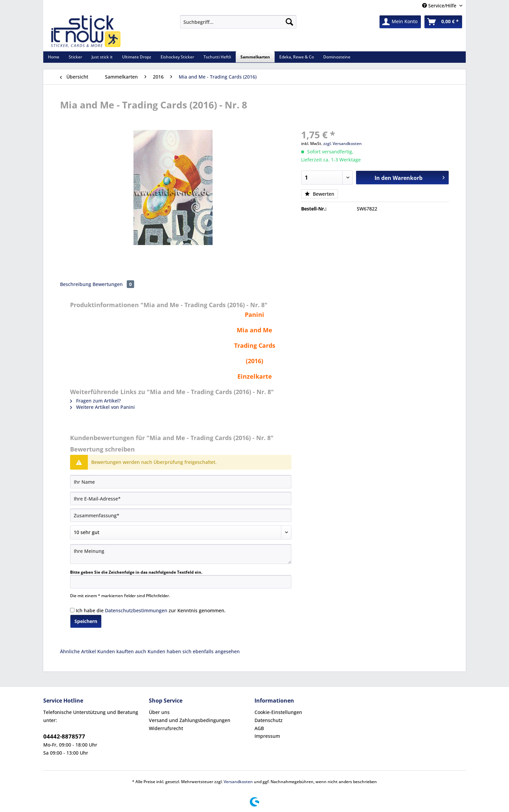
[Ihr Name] (181, 482)
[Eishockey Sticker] (177, 57)
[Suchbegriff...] (238, 22)
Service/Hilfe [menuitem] (440, 6)
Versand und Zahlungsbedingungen (190, 720)
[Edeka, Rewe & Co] (297, 57)
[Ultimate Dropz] (137, 57)
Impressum (267, 736)
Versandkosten (238, 782)
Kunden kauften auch (122, 651)
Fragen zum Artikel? (95, 401)
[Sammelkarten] (255, 57)
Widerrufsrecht (166, 728)
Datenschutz (269, 720)
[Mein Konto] (400, 22)
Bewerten (320, 194)
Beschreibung (76, 284)
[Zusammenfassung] (181, 515)
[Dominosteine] (337, 57)
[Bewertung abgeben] (181, 532)
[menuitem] (238, 25)
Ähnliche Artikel (78, 651)
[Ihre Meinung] (181, 554)
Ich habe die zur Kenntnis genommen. (151, 610)
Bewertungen (113, 284)
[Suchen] (289, 22)
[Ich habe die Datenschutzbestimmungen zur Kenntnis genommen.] (72, 610)
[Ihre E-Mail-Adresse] (181, 498)
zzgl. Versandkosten (343, 144)
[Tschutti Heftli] (217, 57)
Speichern (86, 621)
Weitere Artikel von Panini (102, 407)
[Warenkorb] (443, 22)
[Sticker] (75, 57)
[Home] (54, 57)
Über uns (159, 712)
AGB (259, 728)
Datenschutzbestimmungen (136, 610)
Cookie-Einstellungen (278, 712)
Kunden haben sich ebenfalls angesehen (194, 651)
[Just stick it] (102, 57)
